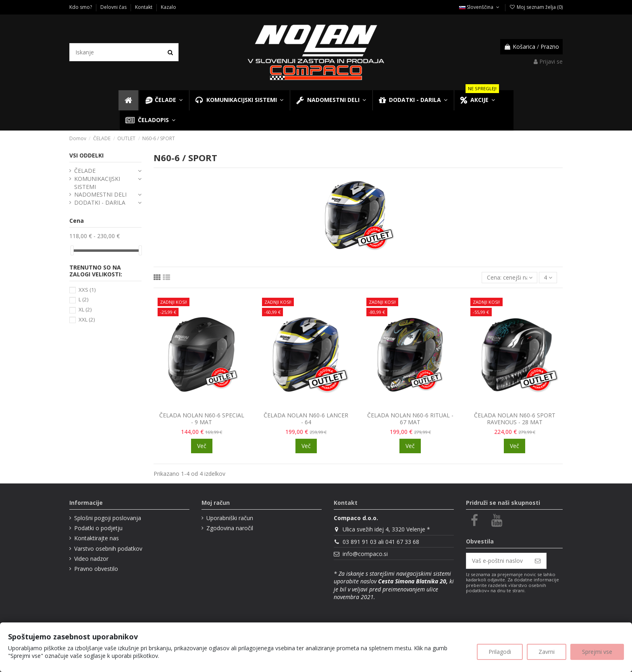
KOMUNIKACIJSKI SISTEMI (97, 183)
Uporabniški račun (230, 518)
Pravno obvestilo (96, 569)
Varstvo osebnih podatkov (108, 549)
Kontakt (144, 7)
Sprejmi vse (597, 652)
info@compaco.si (365, 554)
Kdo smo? (81, 7)
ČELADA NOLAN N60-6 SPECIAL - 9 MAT (202, 419)
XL (85, 309)
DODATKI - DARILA (100, 202)
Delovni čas (114, 7)
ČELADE (85, 171)
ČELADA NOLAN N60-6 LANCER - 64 (306, 419)
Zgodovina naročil (230, 528)
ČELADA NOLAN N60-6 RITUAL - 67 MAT (410, 419)
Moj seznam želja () (536, 7)
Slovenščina (480, 7)
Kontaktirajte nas (97, 538)
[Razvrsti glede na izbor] (509, 278)
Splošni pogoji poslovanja (108, 518)
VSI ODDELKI (86, 155)
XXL (87, 319)
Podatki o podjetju (98, 528)
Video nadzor (91, 559)
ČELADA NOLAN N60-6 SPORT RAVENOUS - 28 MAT (515, 419)
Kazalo (168, 7)
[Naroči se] (538, 561)
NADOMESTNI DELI (100, 194)
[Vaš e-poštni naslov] (498, 561)
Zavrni (547, 652)
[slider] (72, 250)
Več (202, 446)
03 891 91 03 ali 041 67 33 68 (381, 542)
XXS (87, 290)
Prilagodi (500, 652)
